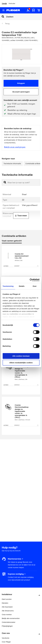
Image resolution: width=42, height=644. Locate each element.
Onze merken (7, 615)
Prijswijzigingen (7, 626)
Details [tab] (22, 286)
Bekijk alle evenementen (11, 618)
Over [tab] (35, 286)
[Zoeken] (24, 17)
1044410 (26, 385)
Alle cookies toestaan (21, 356)
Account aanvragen (21, 92)
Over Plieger (6, 642)
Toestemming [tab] (8, 286)
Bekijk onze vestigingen (15, 147)
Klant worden (7, 599)
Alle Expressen (7, 607)
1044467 (26, 266)
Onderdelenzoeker (9, 622)
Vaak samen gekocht (12, 241)
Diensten (5, 603)
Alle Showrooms (8, 611)
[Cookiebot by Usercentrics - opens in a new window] (30, 280)
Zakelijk (4, 4)
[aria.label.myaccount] (28, 10)
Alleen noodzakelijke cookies (21, 363)
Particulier (12, 4)
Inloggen (21, 83)
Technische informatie (12, 164)
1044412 (26, 425)
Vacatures (5, 638)
